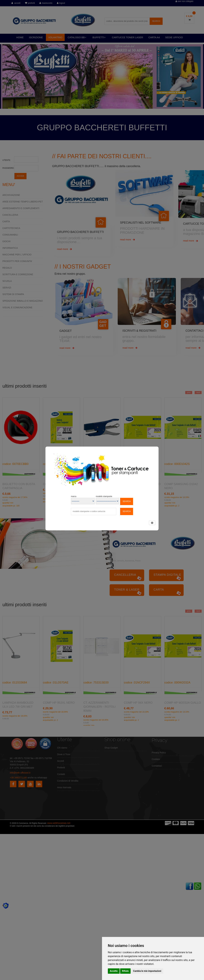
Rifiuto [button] (125, 971)
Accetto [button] (114, 971)
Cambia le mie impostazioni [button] (147, 971)
